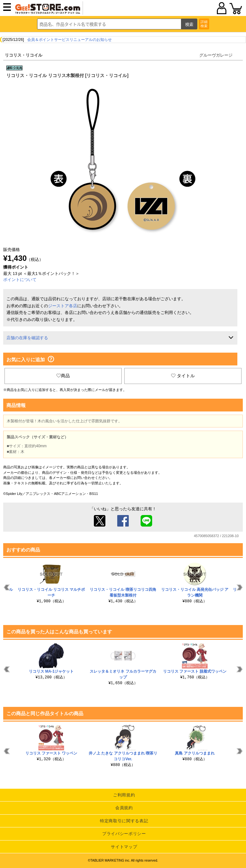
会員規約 (124, 808)
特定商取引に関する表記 (124, 821)
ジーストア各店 (63, 306)
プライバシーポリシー (124, 834)
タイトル (183, 376)
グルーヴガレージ (216, 55)
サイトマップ (124, 847)
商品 (63, 376)
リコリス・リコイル (24, 55)
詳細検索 (204, 24)
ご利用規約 (124, 795)
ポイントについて (20, 280)
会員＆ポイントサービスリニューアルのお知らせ (70, 40)
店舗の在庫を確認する (27, 338)
